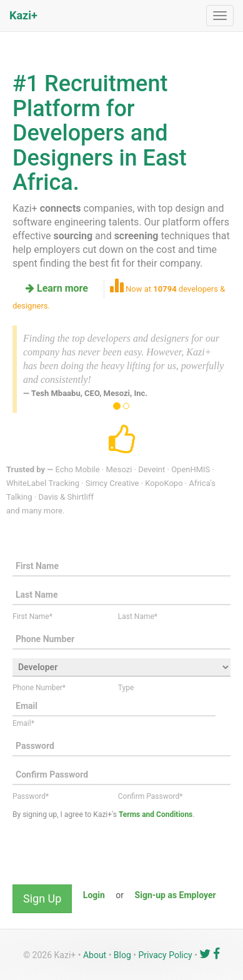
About (95, 955)
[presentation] (107, 854)
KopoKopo (164, 483)
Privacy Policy (166, 955)
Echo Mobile (77, 469)
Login (94, 895)
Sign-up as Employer (176, 895)
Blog (122, 955)
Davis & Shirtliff (66, 497)
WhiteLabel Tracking (43, 483)
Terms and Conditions (156, 814)
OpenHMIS (191, 469)
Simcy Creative (112, 483)
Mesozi (119, 469)
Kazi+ (23, 15)
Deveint (151, 469)
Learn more (57, 288)
